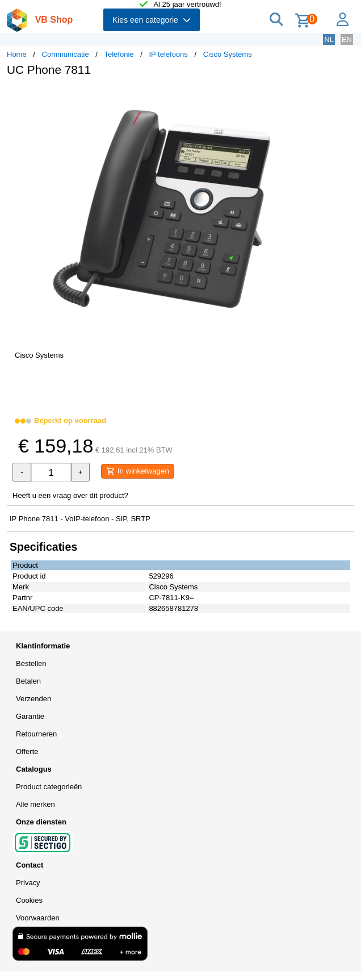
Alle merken (35, 804)
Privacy (28, 883)
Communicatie (66, 54)
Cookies (29, 900)
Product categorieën (49, 787)
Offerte (27, 751)
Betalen (28, 681)
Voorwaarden (38, 918)
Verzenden (33, 699)
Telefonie (119, 54)
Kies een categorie (152, 20)
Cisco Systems (228, 54)
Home (17, 54)
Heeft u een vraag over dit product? (70, 495)
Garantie (30, 716)
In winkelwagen (138, 471)
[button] (337, 97)
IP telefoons (168, 54)
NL (329, 39)
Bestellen (31, 663)
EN (347, 39)
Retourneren (36, 734)
